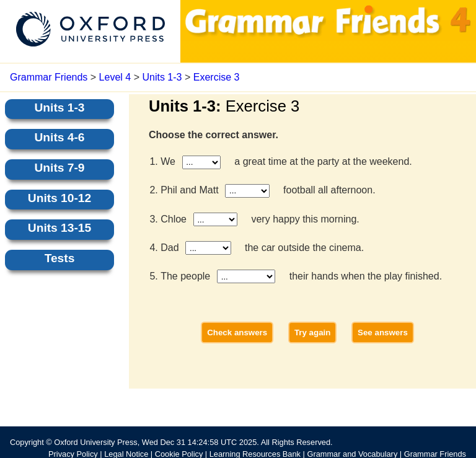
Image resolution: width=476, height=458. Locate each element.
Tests (60, 258)
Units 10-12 (59, 198)
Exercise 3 (217, 77)
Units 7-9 (59, 168)
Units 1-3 (162, 77)
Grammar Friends (49, 77)
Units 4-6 (59, 137)
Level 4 (115, 77)
